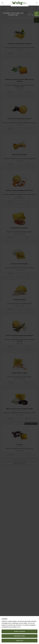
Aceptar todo (19, 640)
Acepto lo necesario (19, 631)
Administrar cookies (20, 636)
